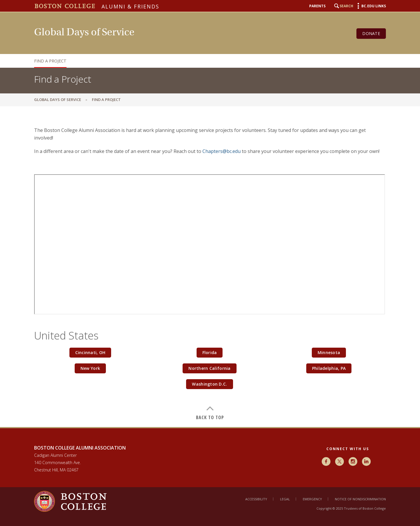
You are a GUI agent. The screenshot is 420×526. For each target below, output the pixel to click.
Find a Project (50, 61)
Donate (371, 33)
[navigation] (204, 61)
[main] (210, 267)
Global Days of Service (58, 100)
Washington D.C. (209, 384)
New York (90, 368)
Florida (210, 352)
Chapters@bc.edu (222, 151)
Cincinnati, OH (90, 352)
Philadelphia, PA (329, 368)
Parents (317, 6)
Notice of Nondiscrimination (360, 499)
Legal (285, 499)
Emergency (312, 499)
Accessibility (256, 499)
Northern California (209, 368)
